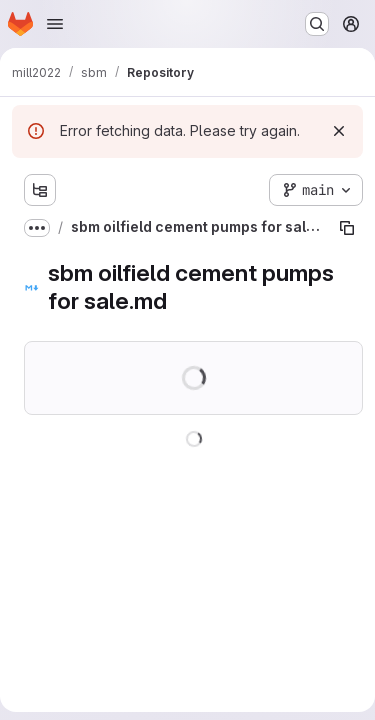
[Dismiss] (339, 131)
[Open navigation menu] (55, 24)
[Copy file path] (347, 228)
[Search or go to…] (317, 24)
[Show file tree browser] (40, 190)
